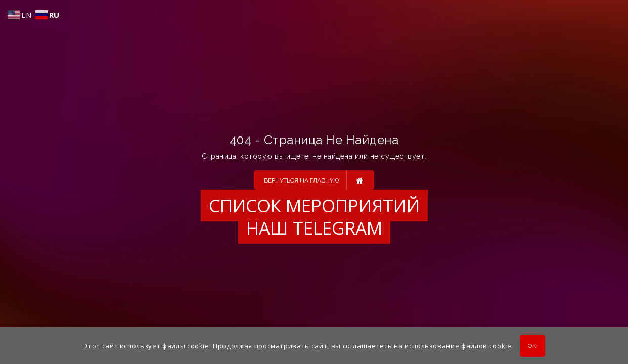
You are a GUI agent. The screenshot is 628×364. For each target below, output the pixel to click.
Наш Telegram (314, 228)
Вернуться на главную (314, 180)
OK (532, 346)
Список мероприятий (314, 206)
